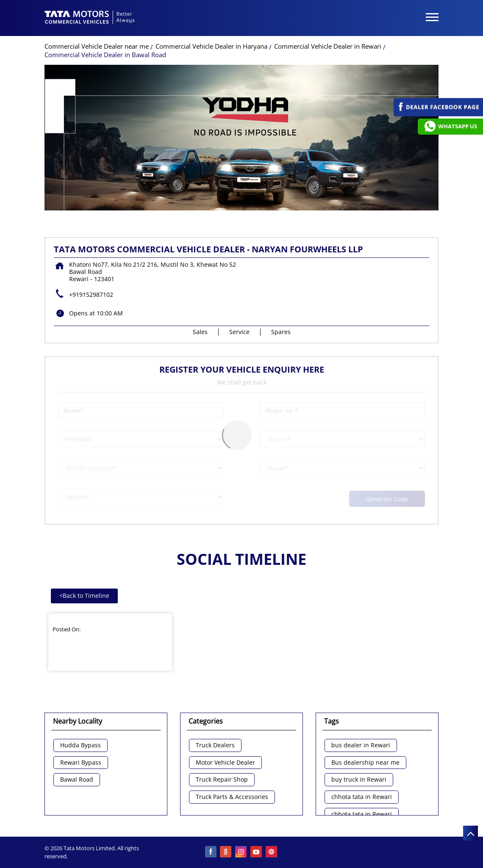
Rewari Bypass (81, 763)
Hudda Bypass (80, 745)
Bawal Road (77, 780)
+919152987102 (91, 294)
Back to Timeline (84, 596)
